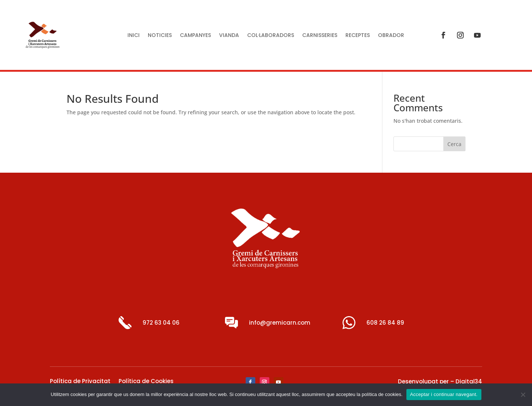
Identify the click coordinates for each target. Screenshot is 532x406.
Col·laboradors (271, 36)
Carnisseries (320, 36)
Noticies (160, 36)
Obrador (391, 36)
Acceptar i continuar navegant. (444, 394)
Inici (134, 36)
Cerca (454, 144)
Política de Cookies (146, 382)
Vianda (229, 36)
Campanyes (195, 36)
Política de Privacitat (80, 382)
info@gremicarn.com (280, 323)
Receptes (358, 36)
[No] (523, 395)
